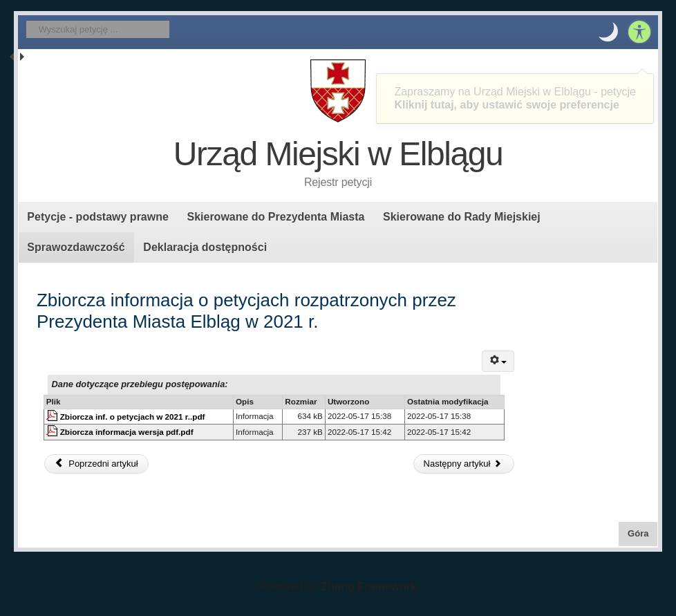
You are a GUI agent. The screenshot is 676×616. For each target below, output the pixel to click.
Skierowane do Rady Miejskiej (462, 217)
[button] (608, 32)
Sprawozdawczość (76, 247)
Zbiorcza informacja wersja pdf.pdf (127, 432)
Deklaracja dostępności (205, 247)
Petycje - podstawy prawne (98, 217)
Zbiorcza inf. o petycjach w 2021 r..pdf (133, 417)
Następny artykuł (463, 464)
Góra (642, 532)
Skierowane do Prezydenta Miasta (275, 217)
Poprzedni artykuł (96, 464)
